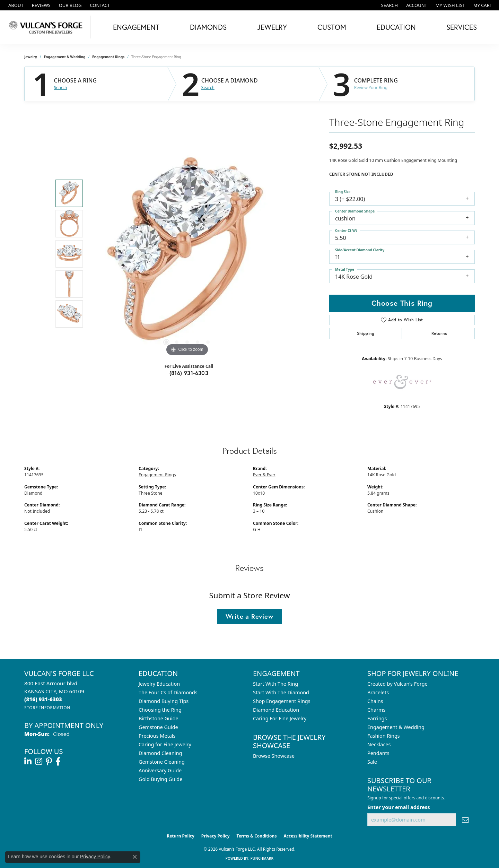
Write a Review (249, 616)
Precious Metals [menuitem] (157, 736)
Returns (439, 333)
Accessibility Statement (308, 836)
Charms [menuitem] (376, 710)
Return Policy (181, 836)
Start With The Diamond (281, 692)
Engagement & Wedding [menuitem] (396, 727)
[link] (15, 5)
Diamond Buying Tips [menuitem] (164, 701)
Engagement (136, 27)
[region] (187, 254)
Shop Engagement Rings (282, 701)
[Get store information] (47, 708)
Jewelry (272, 27)
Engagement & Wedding (65, 57)
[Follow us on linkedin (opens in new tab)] (28, 762)
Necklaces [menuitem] (379, 744)
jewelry (31, 57)
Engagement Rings (108, 57)
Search (61, 88)
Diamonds (208, 27)
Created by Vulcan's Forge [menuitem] (397, 684)
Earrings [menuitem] (377, 718)
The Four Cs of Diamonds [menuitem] (168, 692)
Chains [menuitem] (375, 701)
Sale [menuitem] (372, 762)
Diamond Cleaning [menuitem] (160, 753)
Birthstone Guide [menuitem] (159, 718)
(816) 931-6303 (189, 373)
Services (462, 27)
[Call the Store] (43, 699)
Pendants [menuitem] (378, 753)
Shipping (366, 333)
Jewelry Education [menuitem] (159, 684)
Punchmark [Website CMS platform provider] (262, 858)
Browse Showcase (274, 756)
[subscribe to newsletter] (465, 820)
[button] (389, 5)
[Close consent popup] (135, 857)
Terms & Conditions (257, 836)
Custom (332, 27)
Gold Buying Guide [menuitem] (160, 779)
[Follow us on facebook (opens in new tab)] (58, 762)
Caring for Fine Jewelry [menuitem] (165, 744)
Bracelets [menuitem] (378, 692)
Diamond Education (276, 710)
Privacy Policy (216, 836)
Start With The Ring (275, 684)
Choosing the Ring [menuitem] (160, 710)
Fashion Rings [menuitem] (384, 736)
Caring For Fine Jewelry (280, 718)
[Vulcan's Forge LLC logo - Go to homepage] (47, 27)
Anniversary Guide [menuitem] (160, 770)
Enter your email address (399, 807)
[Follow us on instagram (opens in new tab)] (39, 762)
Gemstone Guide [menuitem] (158, 727)
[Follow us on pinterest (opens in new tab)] (49, 762)
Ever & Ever (264, 475)
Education (396, 27)
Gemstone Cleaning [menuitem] (162, 762)
